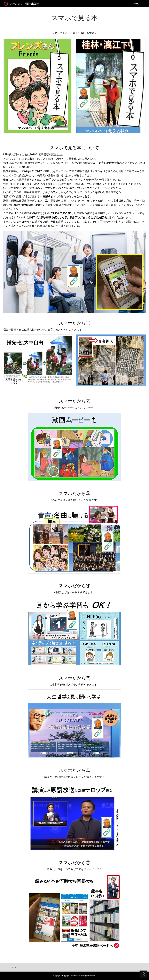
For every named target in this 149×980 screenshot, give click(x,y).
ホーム (137, 4)
